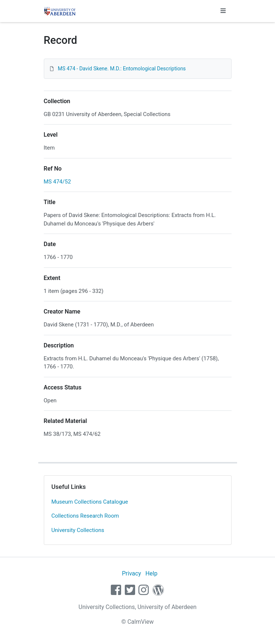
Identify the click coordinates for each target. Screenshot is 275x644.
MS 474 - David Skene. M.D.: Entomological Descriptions (122, 69)
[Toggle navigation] (223, 11)
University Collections (78, 530)
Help (151, 573)
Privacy (131, 573)
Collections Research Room (85, 516)
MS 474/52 (57, 182)
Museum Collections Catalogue (90, 502)
